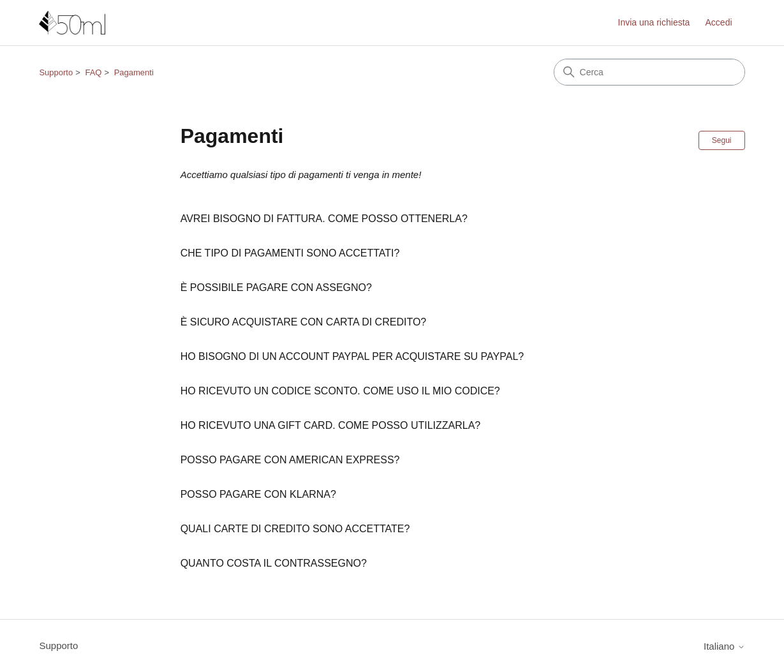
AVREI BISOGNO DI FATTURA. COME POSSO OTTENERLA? (324, 219)
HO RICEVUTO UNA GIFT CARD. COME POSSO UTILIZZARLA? (331, 425)
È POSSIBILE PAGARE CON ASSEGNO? (276, 287)
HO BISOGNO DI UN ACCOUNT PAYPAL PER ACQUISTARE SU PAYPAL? (352, 356)
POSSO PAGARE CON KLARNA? (258, 494)
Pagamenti (134, 72)
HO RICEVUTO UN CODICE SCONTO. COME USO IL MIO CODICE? (340, 391)
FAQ (93, 72)
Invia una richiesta (654, 22)
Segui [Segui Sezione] (722, 140)
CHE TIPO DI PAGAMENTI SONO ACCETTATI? (290, 253)
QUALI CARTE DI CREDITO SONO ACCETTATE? (295, 529)
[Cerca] (649, 72)
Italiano (724, 646)
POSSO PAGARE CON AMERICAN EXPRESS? (290, 460)
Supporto (56, 72)
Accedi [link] (719, 22)
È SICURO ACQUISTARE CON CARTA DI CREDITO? (304, 322)
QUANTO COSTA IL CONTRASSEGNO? (274, 563)
